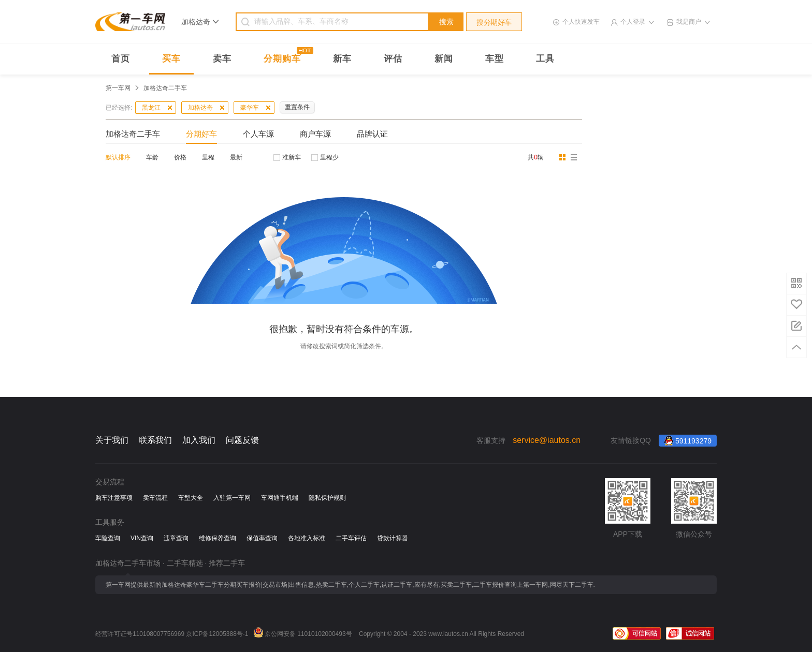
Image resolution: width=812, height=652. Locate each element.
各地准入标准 (307, 538)
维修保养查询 (218, 538)
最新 (236, 157)
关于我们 (112, 440)
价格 (180, 157)
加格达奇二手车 (133, 134)
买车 (171, 59)
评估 (393, 59)
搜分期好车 (494, 22)
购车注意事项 (114, 498)
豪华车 (250, 108)
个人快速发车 (581, 22)
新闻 (444, 59)
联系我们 (155, 440)
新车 (342, 59)
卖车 (222, 59)
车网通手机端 (280, 498)
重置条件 (297, 107)
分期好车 (201, 134)
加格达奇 (200, 108)
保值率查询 (262, 538)
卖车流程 (155, 498)
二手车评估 (351, 538)
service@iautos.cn (547, 440)
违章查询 (176, 538)
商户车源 (315, 134)
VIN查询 (142, 538)
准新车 (292, 157)
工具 (545, 59)
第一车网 (118, 88)
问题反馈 (242, 440)
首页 (121, 59)
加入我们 (199, 440)
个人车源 (258, 134)
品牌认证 (372, 134)
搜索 (446, 22)
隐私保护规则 (327, 498)
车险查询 (108, 538)
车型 (495, 59)
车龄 (152, 157)
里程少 (329, 157)
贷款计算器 (393, 538)
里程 (208, 157)
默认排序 (118, 157)
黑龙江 (151, 108)
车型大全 (191, 498)
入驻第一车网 (232, 498)
